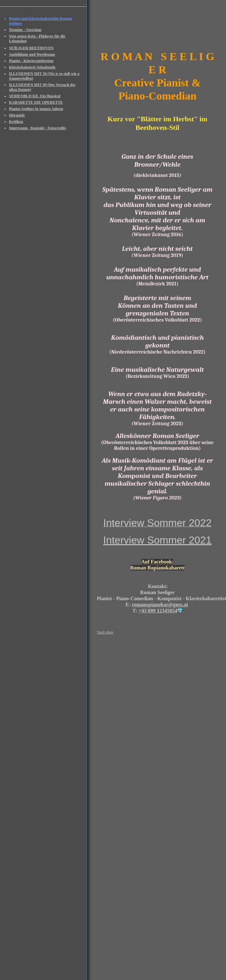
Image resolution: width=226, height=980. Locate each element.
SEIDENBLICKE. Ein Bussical (35, 96)
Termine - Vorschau (25, 30)
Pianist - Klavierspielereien (31, 61)
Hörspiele (17, 115)
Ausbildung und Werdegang (32, 54)
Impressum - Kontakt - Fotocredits (38, 128)
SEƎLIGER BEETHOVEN (31, 48)
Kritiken (16, 122)
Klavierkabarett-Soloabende (32, 67)
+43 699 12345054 (158, 611)
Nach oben (105, 632)
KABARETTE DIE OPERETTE (36, 102)
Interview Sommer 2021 (157, 540)
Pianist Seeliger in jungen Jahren (36, 109)
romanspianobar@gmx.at (160, 605)
